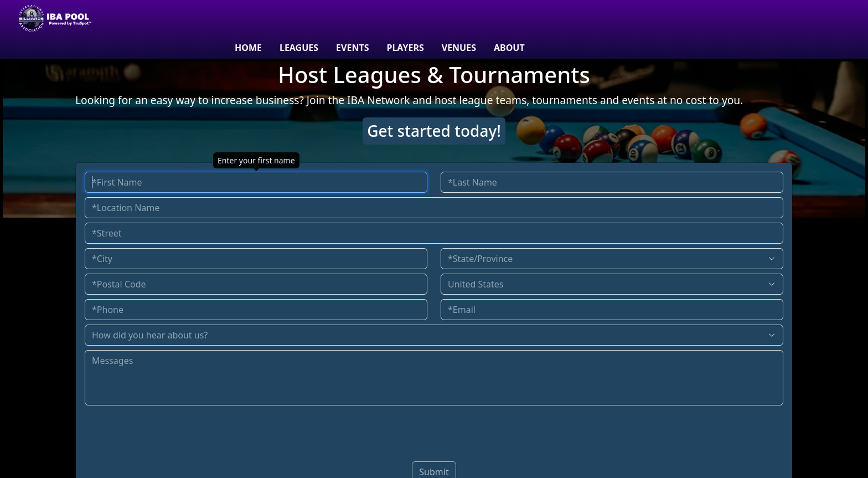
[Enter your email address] (612, 310)
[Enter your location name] (434, 208)
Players (405, 48)
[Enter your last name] (612, 182)
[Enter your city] (256, 259)
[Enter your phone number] (256, 310)
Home (248, 48)
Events (352, 48)
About (509, 48)
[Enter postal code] (256, 284)
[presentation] (434, 431)
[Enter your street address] (434, 233)
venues (459, 48)
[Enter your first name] (256, 182)
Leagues (299, 48)
